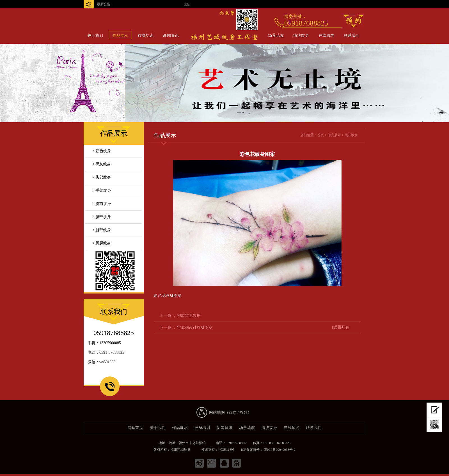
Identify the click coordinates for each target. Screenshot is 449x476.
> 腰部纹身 (102, 217)
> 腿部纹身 (102, 230)
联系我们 (352, 35)
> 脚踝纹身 (102, 243)
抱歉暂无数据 (189, 316)
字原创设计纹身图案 (195, 328)
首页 (320, 135)
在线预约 (326, 35)
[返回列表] (341, 327)
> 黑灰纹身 (102, 164)
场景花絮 (276, 35)
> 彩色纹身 (102, 151)
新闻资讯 (171, 35)
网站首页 (135, 428)
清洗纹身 (301, 35)
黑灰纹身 (351, 135)
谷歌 (244, 413)
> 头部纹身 (102, 177)
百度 (233, 413)
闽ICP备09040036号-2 (279, 450)
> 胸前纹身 (102, 204)
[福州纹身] (226, 450)
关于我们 (95, 35)
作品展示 (120, 35)
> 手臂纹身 (102, 190)
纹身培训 (146, 35)
